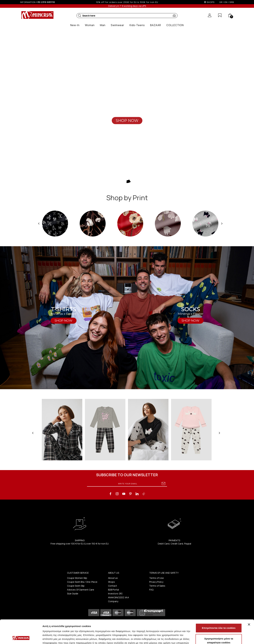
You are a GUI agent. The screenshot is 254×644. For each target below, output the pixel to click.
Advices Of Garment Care (81, 590)
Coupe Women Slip (77, 578)
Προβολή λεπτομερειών (192, 638)
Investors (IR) (115, 594)
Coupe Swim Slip (76, 586)
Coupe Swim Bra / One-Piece (82, 582)
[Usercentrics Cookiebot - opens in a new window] (21, 638)
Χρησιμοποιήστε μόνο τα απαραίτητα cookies (219, 618)
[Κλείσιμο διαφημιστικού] (249, 602)
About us (113, 578)
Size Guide (73, 594)
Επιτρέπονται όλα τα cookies (219, 606)
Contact (113, 586)
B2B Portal (113, 590)
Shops (111, 582)
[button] (80, 16)
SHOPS (211, 2)
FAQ (151, 590)
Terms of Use (156, 578)
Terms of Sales (157, 586)
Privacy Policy (156, 582)
